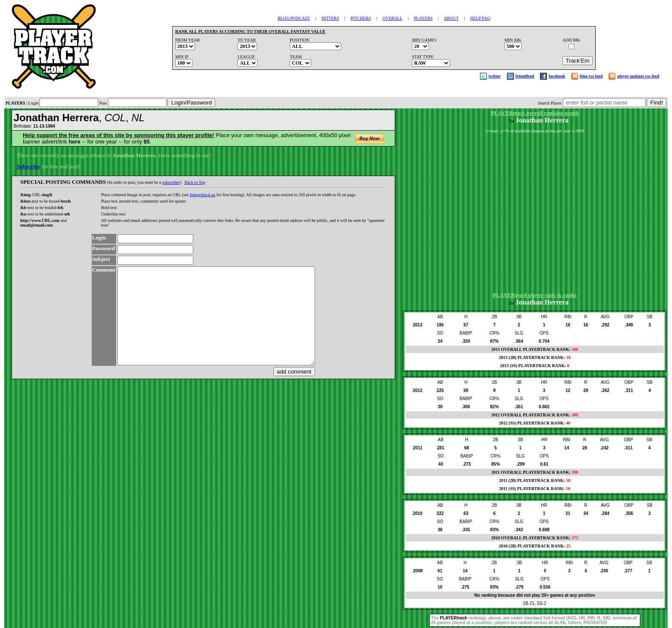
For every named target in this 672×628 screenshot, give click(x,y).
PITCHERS (361, 18)
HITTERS (330, 18)
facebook (557, 76)
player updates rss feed (638, 76)
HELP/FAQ (480, 18)
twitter (495, 76)
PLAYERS (423, 18)
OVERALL (393, 18)
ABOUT (451, 18)
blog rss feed (591, 76)
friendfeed (525, 76)
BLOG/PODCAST (294, 18)
